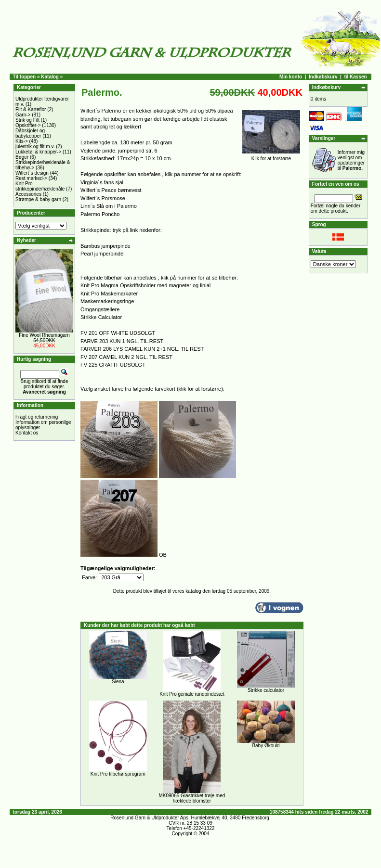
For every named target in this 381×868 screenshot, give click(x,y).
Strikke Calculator (101, 317)
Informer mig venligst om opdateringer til (351, 160)
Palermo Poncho (100, 214)
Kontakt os (27, 433)
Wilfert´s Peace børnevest (111, 190)
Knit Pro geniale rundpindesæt (192, 694)
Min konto (291, 77)
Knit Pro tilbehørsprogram (118, 774)
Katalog (50, 77)
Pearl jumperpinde (102, 254)
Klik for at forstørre (271, 156)
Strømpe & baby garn (38, 199)
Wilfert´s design (32, 173)
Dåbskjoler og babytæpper (30, 133)
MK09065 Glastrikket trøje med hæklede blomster (192, 798)
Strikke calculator (266, 690)
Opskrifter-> (28, 125)
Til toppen (25, 77)
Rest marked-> (31, 178)
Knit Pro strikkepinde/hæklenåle (40, 186)
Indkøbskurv (323, 77)
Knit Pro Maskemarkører (109, 294)
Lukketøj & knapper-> (38, 152)
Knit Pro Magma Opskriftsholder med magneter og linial (145, 285)
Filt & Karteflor (31, 109)
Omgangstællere (100, 309)
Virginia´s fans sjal (102, 182)
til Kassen (355, 77)
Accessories (28, 194)
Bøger (22, 157)
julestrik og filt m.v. (35, 147)
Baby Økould (266, 746)
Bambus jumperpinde (105, 246)
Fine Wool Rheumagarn (44, 335)
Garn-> (23, 115)
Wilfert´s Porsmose (103, 198)
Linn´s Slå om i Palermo (109, 206)
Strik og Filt (27, 120)
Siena (118, 682)
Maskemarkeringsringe (107, 301)
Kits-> (22, 141)
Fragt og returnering (37, 417)
